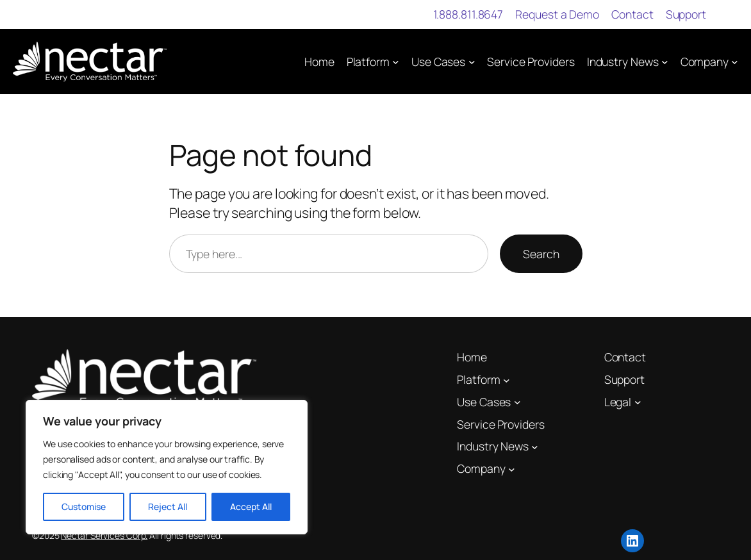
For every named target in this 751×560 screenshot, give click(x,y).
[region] (167, 467)
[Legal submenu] (638, 402)
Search (541, 254)
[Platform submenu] (396, 62)
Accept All (251, 506)
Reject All (168, 506)
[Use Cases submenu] (472, 62)
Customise (84, 506)
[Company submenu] (735, 62)
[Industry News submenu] (665, 62)
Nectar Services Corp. (104, 535)
